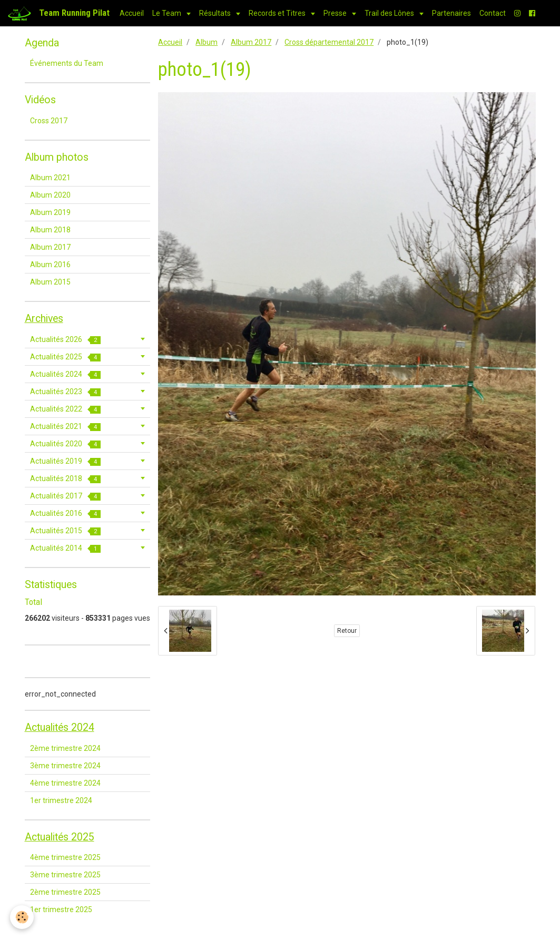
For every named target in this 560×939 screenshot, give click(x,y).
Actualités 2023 (65, 392)
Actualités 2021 (65, 427)
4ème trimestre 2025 (65, 857)
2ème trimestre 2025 (65, 892)
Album (207, 42)
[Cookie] (22, 917)
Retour (347, 631)
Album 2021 (50, 178)
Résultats (216, 13)
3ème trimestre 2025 (65, 875)
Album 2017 (251, 42)
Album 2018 (50, 230)
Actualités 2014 (65, 548)
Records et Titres (278, 13)
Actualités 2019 (65, 461)
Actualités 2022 (65, 409)
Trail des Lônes (390, 13)
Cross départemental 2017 (329, 42)
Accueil (132, 13)
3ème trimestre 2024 (65, 766)
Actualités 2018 (65, 479)
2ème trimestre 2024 (65, 748)
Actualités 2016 (65, 513)
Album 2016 (50, 265)
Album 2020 (50, 195)
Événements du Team (67, 63)
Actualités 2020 (65, 444)
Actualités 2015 (65, 531)
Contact (493, 13)
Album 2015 (50, 282)
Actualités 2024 (65, 374)
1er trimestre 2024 (61, 800)
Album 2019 (50, 212)
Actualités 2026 (65, 340)
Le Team (168, 13)
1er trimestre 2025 (61, 909)
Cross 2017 (49, 121)
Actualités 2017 (65, 496)
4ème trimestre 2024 (65, 783)
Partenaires (451, 13)
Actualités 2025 (65, 357)
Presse (336, 13)
